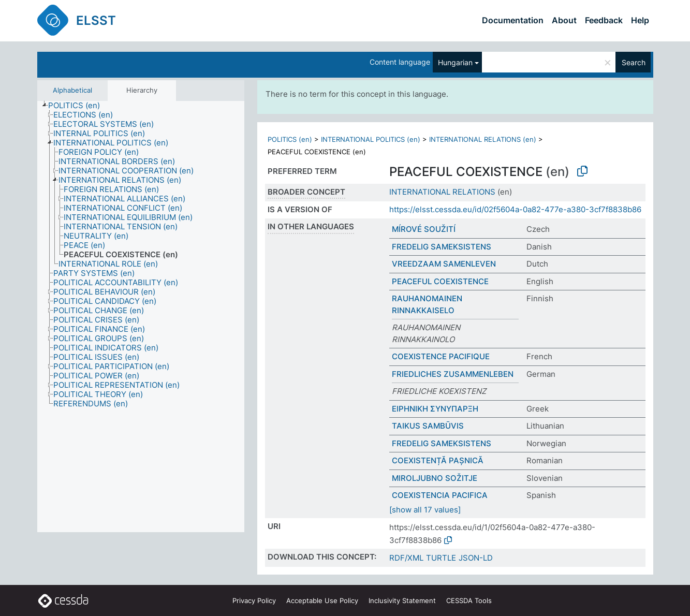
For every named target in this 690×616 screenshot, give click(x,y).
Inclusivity (402, 600)
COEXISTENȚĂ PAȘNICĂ (438, 460)
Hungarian (455, 62)
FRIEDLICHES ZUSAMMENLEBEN (453, 374)
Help (640, 20)
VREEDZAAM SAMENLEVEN (444, 264)
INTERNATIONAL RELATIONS (442, 192)
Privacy (254, 600)
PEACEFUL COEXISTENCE (440, 281)
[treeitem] (78, 106)
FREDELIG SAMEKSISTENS (442, 247)
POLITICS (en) (290, 139)
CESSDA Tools (469, 600)
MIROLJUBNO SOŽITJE (435, 478)
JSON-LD (476, 558)
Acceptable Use (322, 600)
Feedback (604, 20)
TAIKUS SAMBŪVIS (428, 426)
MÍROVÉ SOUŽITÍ (424, 229)
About (564, 20)
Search (634, 62)
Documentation (513, 20)
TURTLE (441, 558)
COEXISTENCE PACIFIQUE (441, 356)
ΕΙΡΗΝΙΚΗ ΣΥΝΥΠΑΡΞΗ (435, 409)
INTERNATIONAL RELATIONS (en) (483, 139)
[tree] (141, 317)
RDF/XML (406, 558)
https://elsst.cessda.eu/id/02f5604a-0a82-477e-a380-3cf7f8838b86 (515, 209)
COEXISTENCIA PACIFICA (440, 495)
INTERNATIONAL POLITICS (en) (371, 139)
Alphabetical (72, 90)
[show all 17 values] (425, 510)
